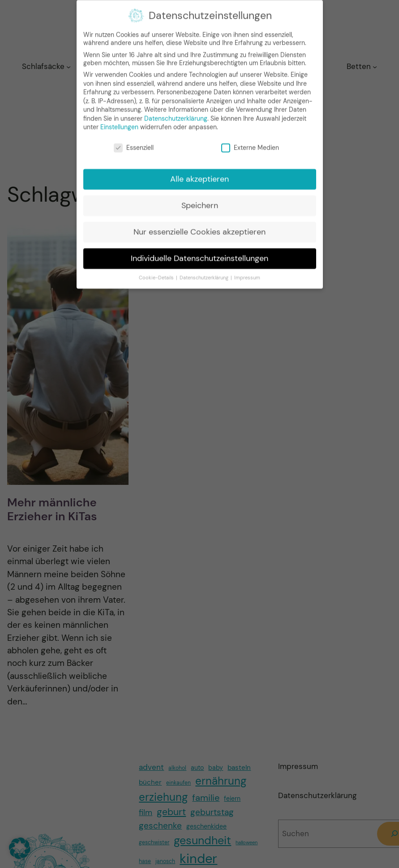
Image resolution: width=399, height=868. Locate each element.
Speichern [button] (200, 200)
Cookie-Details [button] (157, 273)
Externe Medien (250, 143)
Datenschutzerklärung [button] (205, 273)
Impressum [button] (247, 273)
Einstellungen (119, 122)
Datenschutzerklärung (176, 113)
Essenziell (134, 143)
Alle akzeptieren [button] (199, 174)
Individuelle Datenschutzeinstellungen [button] (199, 253)
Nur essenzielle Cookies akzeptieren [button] (199, 227)
